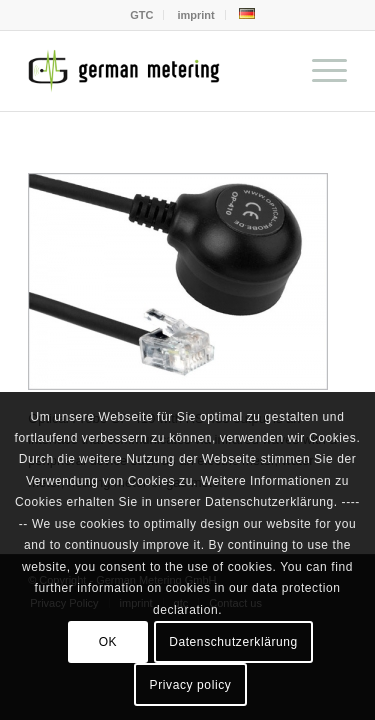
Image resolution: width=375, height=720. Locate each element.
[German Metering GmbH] (155, 71)
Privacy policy (191, 685)
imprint (195, 15)
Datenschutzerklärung (233, 642)
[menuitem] (142, 15)
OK (108, 642)
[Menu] (319, 71)
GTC (141, 15)
